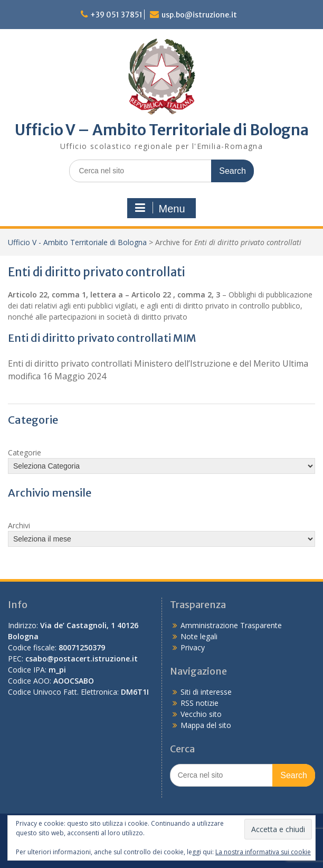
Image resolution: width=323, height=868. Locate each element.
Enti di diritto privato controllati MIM (102, 338)
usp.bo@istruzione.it (199, 15)
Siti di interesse (206, 692)
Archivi (19, 525)
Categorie (25, 452)
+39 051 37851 (116, 15)
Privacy (193, 647)
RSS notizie (199, 703)
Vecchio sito (201, 714)
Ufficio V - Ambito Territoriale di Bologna (77, 242)
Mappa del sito (206, 725)
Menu (160, 208)
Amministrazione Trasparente (231, 625)
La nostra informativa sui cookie (263, 852)
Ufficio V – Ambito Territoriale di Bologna (162, 130)
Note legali (199, 636)
